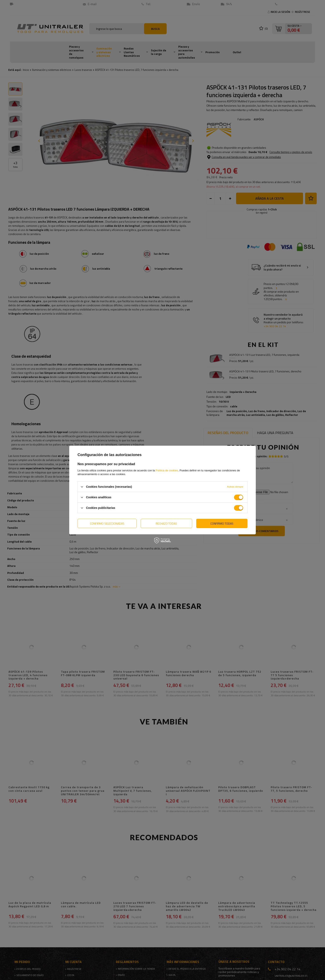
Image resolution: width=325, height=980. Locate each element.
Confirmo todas (222, 523)
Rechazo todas (166, 523)
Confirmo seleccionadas (107, 523)
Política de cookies (167, 470)
